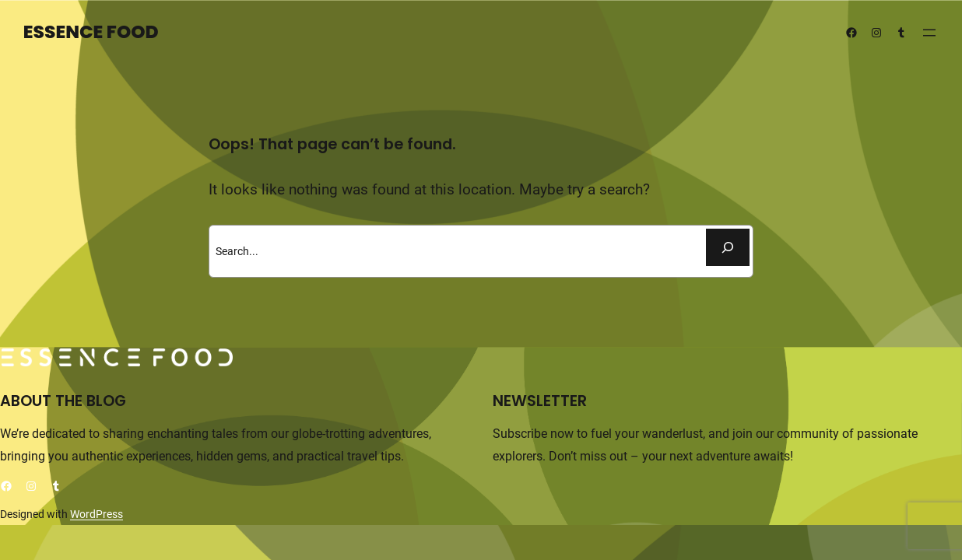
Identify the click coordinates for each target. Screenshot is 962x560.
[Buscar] (728, 247)
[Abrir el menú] (929, 33)
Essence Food (91, 32)
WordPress (97, 514)
